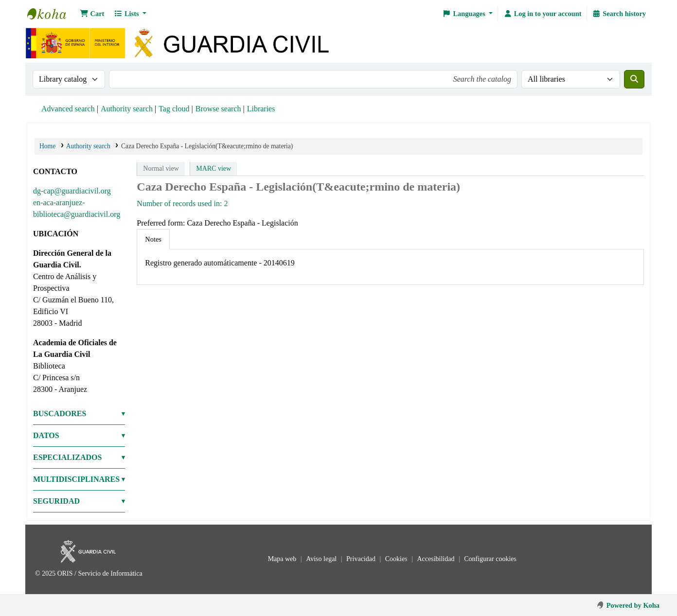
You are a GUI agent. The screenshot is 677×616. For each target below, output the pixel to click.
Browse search (218, 109)
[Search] (634, 79)
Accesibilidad (436, 559)
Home (47, 146)
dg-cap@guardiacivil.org (72, 191)
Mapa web (283, 559)
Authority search (127, 109)
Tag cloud (174, 109)
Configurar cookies (490, 559)
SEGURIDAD (56, 501)
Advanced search (68, 109)
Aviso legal (322, 559)
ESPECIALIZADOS (67, 457)
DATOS (46, 435)
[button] (92, 14)
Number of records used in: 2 (182, 203)
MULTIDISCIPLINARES (76, 479)
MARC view (214, 168)
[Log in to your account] (542, 14)
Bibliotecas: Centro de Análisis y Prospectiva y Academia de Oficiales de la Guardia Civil (52, 14)
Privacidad (362, 559)
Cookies (397, 559)
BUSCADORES (60, 414)
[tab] (153, 239)
